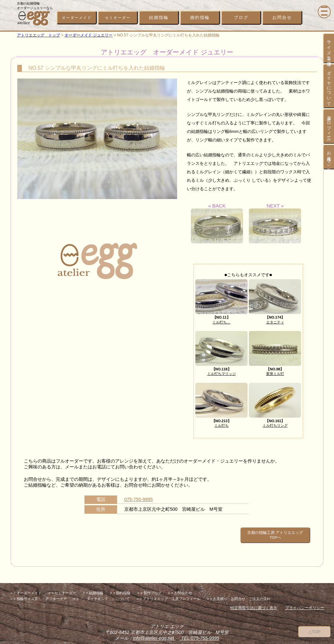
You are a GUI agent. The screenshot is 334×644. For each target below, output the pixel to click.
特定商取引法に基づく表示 (254, 604)
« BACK (217, 223)
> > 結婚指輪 (93, 589)
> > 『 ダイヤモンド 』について (102, 594)
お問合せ (282, 17)
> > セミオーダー (62, 589)
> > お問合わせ (180, 589)
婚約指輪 (200, 17)
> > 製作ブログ (149, 589)
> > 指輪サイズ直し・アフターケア (39, 594)
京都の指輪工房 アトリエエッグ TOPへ (266, 533)
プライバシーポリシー (305, 604)
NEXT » (275, 223)
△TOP (315, 631)
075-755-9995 (138, 499)
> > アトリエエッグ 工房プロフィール (168, 594)
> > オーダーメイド (26, 589)
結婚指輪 (159, 17)
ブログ (241, 17)
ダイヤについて (329, 86)
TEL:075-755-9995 (200, 634)
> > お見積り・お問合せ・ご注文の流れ (239, 594)
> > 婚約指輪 (120, 589)
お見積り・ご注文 (329, 157)
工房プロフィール (329, 126)
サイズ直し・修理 (329, 48)
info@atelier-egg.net (154, 634)
